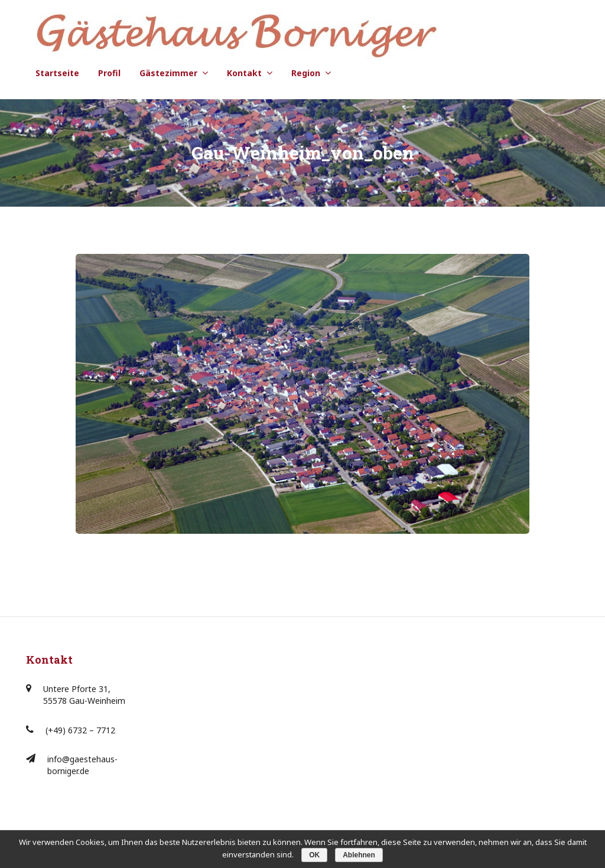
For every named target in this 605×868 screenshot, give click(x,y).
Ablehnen (359, 855)
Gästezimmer (168, 73)
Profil (109, 73)
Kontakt (244, 73)
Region (306, 73)
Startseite (57, 73)
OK (314, 855)
